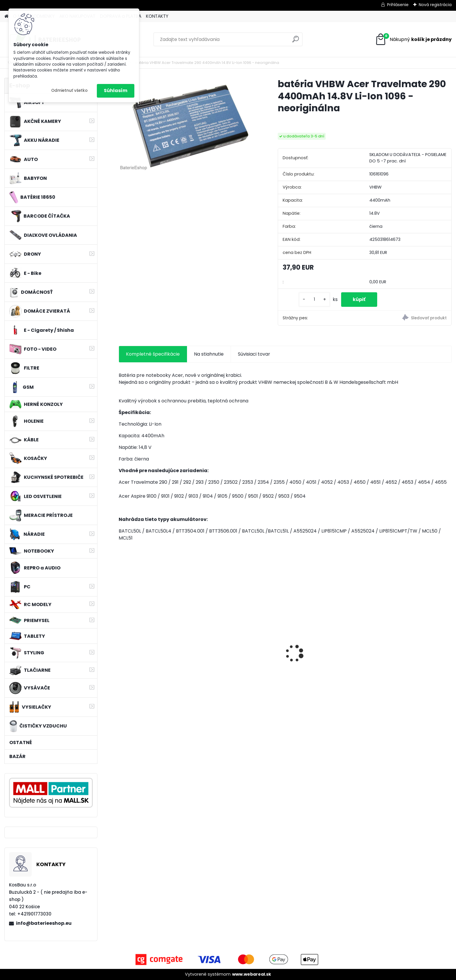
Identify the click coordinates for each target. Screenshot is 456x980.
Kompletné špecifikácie (153, 354)
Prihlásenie (398, 5)
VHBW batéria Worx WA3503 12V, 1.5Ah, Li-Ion (155, 658)
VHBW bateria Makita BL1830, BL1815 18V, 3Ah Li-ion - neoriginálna (324, 654)
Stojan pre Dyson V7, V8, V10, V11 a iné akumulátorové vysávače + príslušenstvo (243, 660)
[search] (296, 41)
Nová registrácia (435, 5)
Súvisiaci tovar (254, 354)
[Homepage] (6, 16)
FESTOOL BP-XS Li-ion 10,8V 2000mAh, (406, 658)
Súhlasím (116, 91)
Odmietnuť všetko (69, 91)
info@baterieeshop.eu (44, 923)
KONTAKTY (157, 16)
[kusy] (314, 299)
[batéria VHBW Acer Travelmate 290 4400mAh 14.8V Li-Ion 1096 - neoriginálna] (189, 125)
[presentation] (122, 643)
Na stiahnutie (209, 354)
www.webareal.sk (252, 974)
